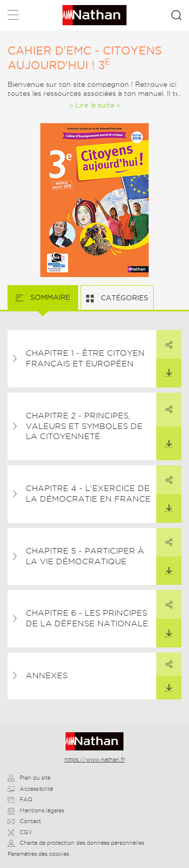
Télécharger (164, 368)
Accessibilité (30, 789)
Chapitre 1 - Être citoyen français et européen (85, 358)
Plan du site (29, 778)
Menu (13, 17)
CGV (20, 832)
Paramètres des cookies (38, 854)
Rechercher (176, 15)
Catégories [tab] (123, 298)
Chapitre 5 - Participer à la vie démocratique (85, 556)
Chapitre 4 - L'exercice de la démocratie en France (88, 494)
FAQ (20, 799)
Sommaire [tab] (49, 297)
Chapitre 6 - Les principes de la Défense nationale (87, 618)
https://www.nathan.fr (95, 759)
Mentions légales (36, 810)
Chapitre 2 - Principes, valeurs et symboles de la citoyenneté (84, 426)
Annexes (47, 675)
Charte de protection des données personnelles (76, 843)
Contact (24, 821)
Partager (164, 339)
